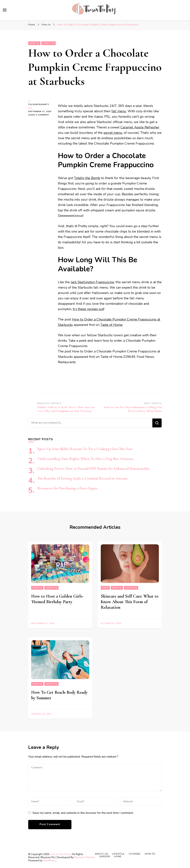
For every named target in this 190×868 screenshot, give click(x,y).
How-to (34, 43)
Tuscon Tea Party (60, 854)
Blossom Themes (84, 857)
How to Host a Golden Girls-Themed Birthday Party (57, 599)
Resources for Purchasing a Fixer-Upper (68, 488)
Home (105, 588)
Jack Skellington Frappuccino (92, 282)
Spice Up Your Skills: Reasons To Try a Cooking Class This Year (85, 449)
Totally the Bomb (87, 178)
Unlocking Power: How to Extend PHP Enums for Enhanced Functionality (94, 469)
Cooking (135, 854)
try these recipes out (88, 309)
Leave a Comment (40, 115)
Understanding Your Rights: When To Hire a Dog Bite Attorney (86, 459)
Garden (105, 856)
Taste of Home (111, 325)
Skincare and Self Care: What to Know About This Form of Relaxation (130, 602)
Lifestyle (49, 43)
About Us (101, 854)
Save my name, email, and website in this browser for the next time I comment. (83, 813)
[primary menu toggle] (5, 10)
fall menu (119, 111)
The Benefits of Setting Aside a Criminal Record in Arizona (82, 478)
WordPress (50, 860)
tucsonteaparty (39, 104)
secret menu (113, 133)
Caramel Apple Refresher (140, 127)
